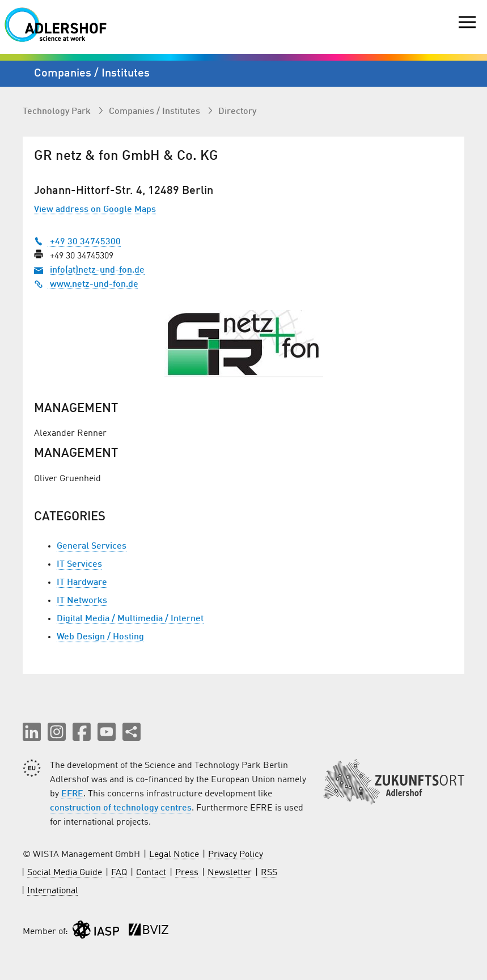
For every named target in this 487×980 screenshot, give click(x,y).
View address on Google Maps (95, 210)
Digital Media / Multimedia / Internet (130, 619)
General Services (92, 546)
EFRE (72, 794)
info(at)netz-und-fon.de (97, 270)
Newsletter (230, 873)
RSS (269, 873)
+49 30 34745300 (77, 242)
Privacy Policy (236, 855)
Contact (151, 873)
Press (187, 873)
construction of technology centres (121, 808)
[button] (32, 732)
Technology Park (58, 112)
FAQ (119, 873)
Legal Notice (174, 855)
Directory (237, 112)
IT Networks (82, 601)
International (53, 891)
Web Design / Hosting (100, 637)
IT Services (79, 565)
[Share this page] (132, 732)
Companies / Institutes (156, 112)
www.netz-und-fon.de (86, 285)
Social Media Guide (65, 873)
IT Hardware (82, 583)
